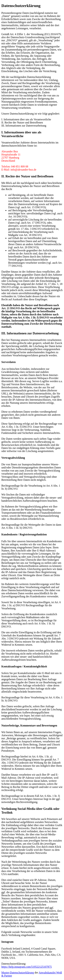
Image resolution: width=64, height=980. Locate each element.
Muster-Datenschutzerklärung (18, 973)
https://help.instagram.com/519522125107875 (27, 967)
